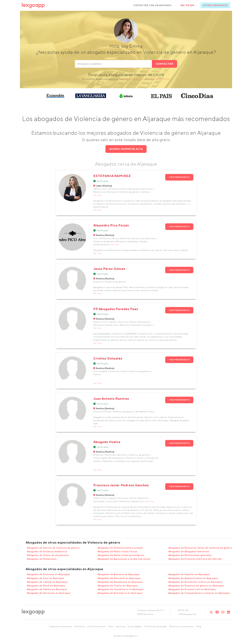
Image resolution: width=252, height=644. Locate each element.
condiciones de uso (133, 79)
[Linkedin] (229, 612)
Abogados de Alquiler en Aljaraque (189, 574)
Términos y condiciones (181, 626)
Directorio (80, 626)
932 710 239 (187, 5)
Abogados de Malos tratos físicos (118, 552)
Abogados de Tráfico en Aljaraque (118, 586)
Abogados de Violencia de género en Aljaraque (196, 586)
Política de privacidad (155, 626)
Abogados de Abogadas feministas (189, 552)
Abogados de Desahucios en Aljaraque (120, 582)
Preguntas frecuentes (60, 626)
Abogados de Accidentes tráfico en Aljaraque (195, 582)
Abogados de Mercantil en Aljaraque (119, 578)
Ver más (97, 195)
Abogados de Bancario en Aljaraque (119, 574)
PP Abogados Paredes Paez (116, 309)
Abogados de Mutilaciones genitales (190, 555)
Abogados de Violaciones (42, 559)
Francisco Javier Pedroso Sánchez (121, 485)
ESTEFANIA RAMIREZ (112, 176)
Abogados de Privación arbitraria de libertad (195, 559)
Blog (199, 626)
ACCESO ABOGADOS (215, 5)
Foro (111, 626)
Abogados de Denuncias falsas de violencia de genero (200, 548)
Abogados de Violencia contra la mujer (121, 548)
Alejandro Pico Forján (111, 225)
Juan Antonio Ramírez (111, 399)
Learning (120, 626)
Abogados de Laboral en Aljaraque (47, 582)
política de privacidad (159, 79)
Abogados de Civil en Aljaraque (46, 578)
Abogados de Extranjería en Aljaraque (120, 593)
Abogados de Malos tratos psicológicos (121, 555)
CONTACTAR (165, 64)
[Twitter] (211, 612)
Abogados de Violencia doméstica (47, 552)
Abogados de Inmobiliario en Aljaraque (121, 589)
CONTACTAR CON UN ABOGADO (152, 5)
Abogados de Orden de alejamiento (48, 555)
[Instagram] (223, 612)
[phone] (113, 64)
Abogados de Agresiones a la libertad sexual (124, 559)
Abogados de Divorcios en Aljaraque (48, 574)
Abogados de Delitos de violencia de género (53, 548)
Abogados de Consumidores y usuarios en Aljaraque (199, 593)
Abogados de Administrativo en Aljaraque (193, 578)
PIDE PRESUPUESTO (179, 177)
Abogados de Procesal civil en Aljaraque (192, 589)
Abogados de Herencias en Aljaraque (49, 593)
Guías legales (135, 626)
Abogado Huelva (107, 442)
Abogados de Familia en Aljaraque (47, 589)
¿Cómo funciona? (97, 626)
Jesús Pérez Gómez (109, 269)
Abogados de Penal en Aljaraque (46, 586)
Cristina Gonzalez (108, 358)
